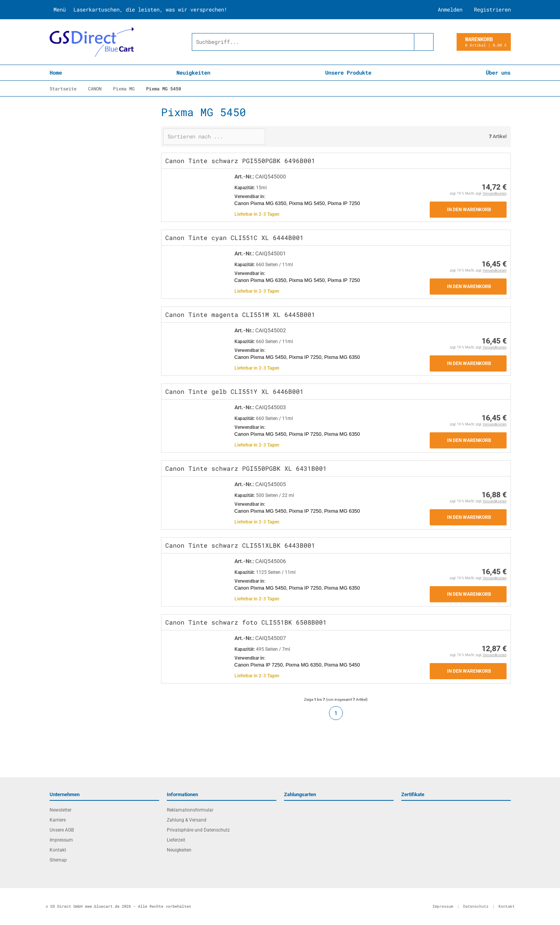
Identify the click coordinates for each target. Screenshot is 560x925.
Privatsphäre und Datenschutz (198, 830)
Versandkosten (495, 193)
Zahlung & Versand (187, 820)
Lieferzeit (176, 840)
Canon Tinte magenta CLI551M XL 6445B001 (240, 314)
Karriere (58, 820)
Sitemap (58, 860)
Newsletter (61, 810)
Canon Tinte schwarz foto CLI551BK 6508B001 (246, 622)
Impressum (61, 840)
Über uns (498, 72)
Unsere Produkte (348, 72)
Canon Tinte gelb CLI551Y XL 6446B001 (234, 391)
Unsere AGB (62, 830)
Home (56, 72)
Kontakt (58, 850)
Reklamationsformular (190, 810)
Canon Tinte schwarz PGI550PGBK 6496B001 (240, 161)
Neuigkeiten (193, 72)
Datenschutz (476, 906)
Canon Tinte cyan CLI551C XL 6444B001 (234, 237)
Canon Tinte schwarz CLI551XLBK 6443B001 (240, 545)
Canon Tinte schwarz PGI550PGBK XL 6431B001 (246, 468)
